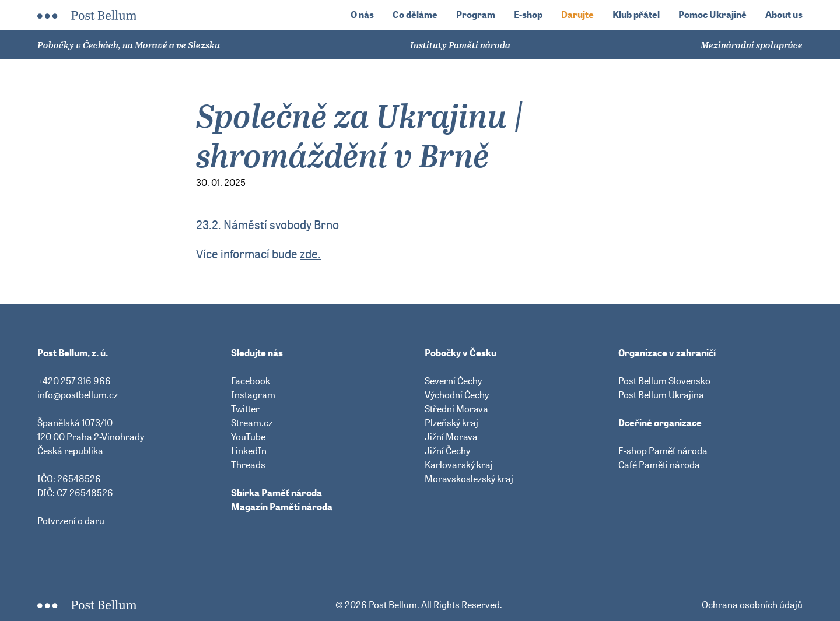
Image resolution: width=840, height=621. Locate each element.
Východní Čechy (457, 395)
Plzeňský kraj (452, 423)
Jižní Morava (451, 437)
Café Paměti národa (659, 465)
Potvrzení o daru (71, 521)
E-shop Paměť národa (663, 451)
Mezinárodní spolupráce (752, 45)
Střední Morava (456, 409)
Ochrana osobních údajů (752, 605)
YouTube (248, 437)
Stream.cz (252, 423)
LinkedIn (249, 451)
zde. (310, 254)
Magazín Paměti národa (282, 507)
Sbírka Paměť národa (276, 493)
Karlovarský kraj (459, 465)
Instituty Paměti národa (460, 45)
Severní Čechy (453, 381)
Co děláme (415, 15)
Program (476, 15)
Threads (248, 465)
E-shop (528, 15)
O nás (362, 15)
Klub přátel (636, 15)
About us (784, 15)
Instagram (253, 395)
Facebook (251, 381)
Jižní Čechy (447, 451)
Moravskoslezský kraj (469, 479)
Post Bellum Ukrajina (661, 395)
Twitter (245, 409)
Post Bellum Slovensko (664, 381)
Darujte (577, 15)
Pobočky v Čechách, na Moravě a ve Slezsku (129, 45)
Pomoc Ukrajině (713, 15)
